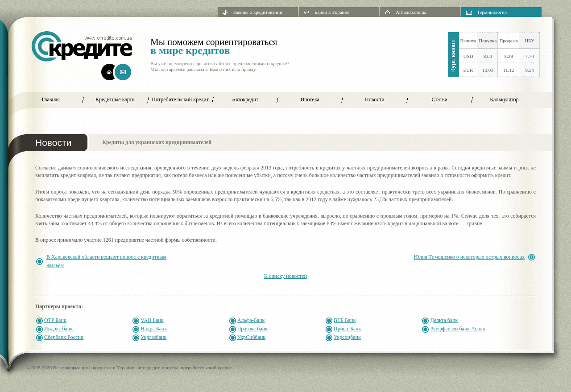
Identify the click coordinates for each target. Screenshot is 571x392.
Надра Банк (154, 329)
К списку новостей (285, 276)
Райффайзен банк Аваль (457, 329)
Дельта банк (444, 320)
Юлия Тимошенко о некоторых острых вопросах (469, 257)
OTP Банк (55, 320)
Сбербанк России (64, 337)
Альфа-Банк (251, 320)
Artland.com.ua (411, 12)
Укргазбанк (153, 337)
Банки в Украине (332, 12)
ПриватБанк (347, 329)
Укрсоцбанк (347, 337)
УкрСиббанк (252, 337)
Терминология (492, 12)
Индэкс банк (58, 329)
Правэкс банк (252, 329)
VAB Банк (152, 320)
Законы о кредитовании (258, 12)
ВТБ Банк (345, 320)
